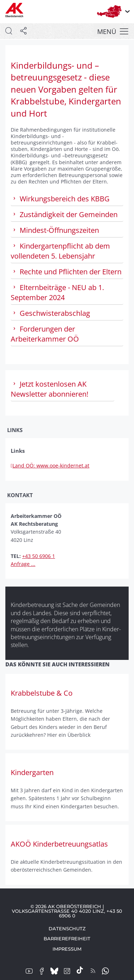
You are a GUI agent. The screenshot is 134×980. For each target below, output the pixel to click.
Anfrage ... (23, 564)
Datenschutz (67, 928)
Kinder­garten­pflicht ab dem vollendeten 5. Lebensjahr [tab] (60, 251)
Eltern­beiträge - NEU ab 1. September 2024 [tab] (57, 292)
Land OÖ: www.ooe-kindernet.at (50, 465)
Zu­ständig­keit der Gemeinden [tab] (64, 214)
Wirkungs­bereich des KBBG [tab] (60, 199)
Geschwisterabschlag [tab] (50, 313)
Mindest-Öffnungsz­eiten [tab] (55, 230)
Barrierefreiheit (67, 939)
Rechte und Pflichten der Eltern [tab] (66, 272)
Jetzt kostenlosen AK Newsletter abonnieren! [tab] (49, 389)
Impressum (67, 949)
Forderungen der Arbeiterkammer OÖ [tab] (45, 334)
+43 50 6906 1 (39, 556)
